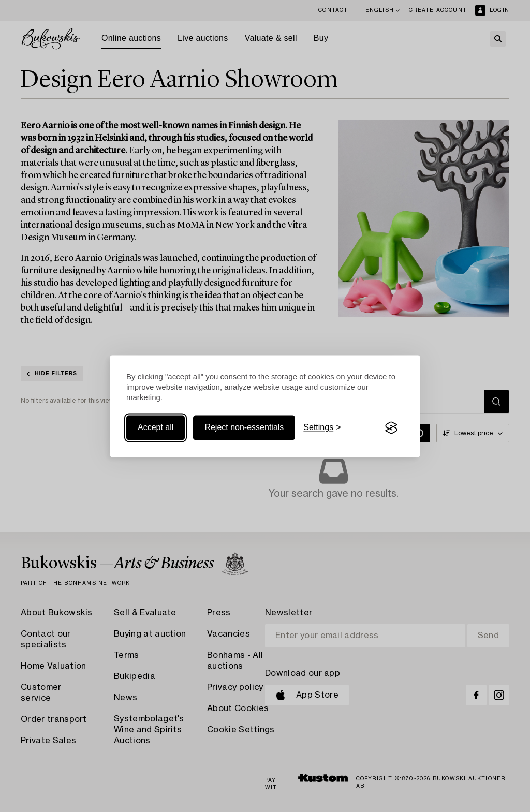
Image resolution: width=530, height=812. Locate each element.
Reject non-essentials (244, 428)
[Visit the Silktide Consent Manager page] (391, 428)
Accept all (156, 428)
